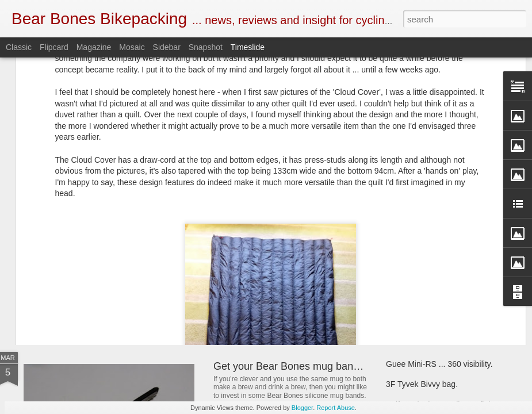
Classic (19, 47)
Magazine (94, 47)
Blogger (302, 408)
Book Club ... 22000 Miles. (274, 220)
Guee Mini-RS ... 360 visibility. (439, 364)
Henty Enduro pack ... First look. (443, 225)
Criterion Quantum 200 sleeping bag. (452, 286)
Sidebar (167, 47)
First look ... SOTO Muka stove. (442, 266)
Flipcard (54, 47)
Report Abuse (336, 408)
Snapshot (206, 47)
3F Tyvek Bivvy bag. (422, 384)
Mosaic (132, 47)
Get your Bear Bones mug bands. (290, 366)
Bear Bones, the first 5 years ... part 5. (454, 246)
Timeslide (248, 47)
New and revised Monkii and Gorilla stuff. (307, 278)
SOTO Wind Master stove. (104, 267)
